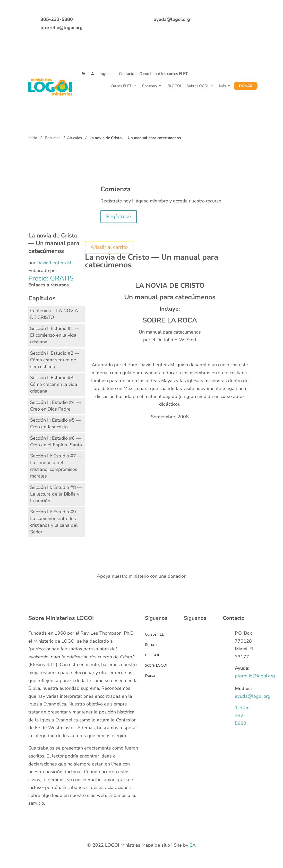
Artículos (74, 138)
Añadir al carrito (109, 247)
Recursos (149, 86)
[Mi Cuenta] (93, 74)
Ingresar (107, 74)
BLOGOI (174, 86)
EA (193, 845)
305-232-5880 (57, 19)
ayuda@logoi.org (172, 19)
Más (222, 86)
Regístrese (119, 216)
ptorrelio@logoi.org (62, 28)
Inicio (33, 138)
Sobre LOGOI (197, 86)
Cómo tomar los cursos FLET (164, 74)
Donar (246, 86)
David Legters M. (54, 263)
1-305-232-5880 (243, 715)
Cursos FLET (121, 86)
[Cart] (84, 74)
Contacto (127, 74)
